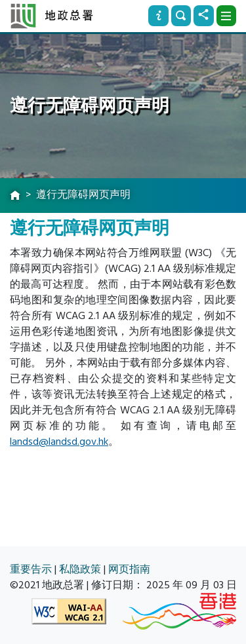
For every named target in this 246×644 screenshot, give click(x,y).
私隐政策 (80, 569)
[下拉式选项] (226, 16)
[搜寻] (181, 16)
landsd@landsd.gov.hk (59, 442)
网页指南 (129, 569)
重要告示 (31, 569)
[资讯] (158, 16)
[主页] (15, 196)
